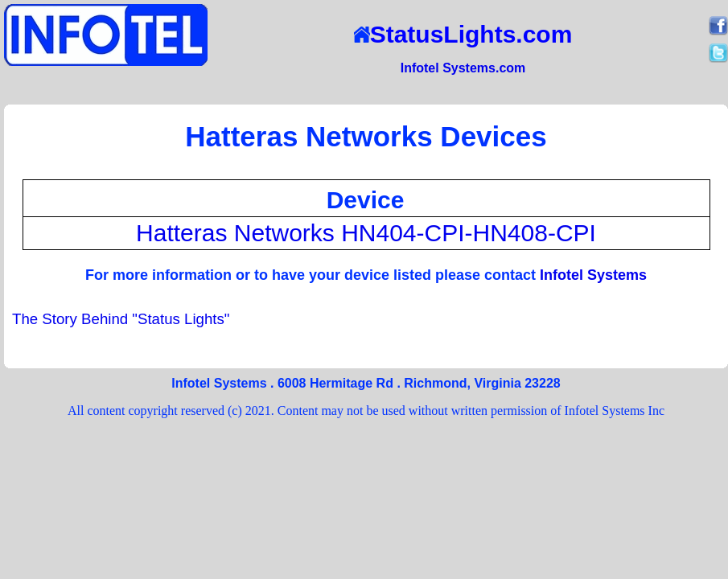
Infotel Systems (593, 275)
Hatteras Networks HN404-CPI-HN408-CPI (366, 233)
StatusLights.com (463, 34)
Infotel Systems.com (463, 68)
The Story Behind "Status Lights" (121, 319)
